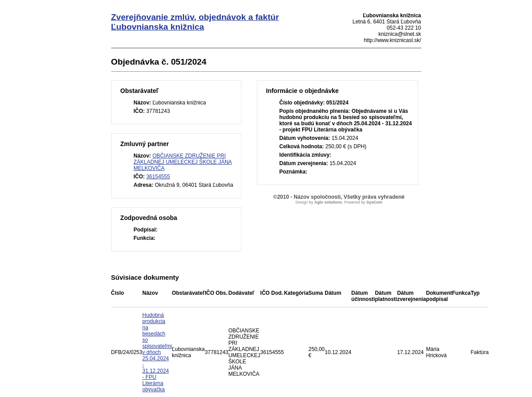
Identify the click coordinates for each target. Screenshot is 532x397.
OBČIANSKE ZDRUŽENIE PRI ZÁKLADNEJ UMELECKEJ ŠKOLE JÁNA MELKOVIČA (183, 162)
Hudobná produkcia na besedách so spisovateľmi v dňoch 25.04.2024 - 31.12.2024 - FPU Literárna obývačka (157, 352)
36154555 (158, 177)
